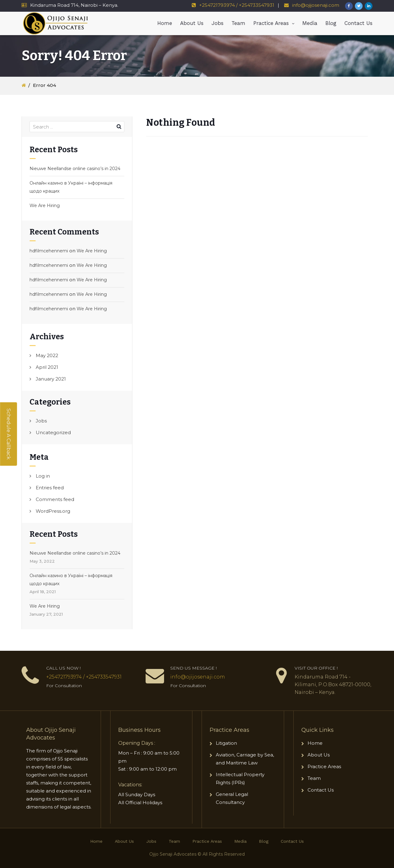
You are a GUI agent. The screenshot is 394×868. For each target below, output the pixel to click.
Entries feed (50, 488)
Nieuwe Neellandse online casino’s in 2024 (75, 169)
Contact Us (358, 23)
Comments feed (55, 499)
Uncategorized (53, 432)
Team (238, 23)
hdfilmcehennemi (49, 251)
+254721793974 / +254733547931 (237, 5)
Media (310, 23)
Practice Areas (271, 23)
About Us (192, 23)
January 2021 (51, 379)
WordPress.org (53, 511)
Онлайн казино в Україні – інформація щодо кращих (71, 187)
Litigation (226, 743)
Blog (331, 23)
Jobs (217, 23)
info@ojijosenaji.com (315, 5)
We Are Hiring (45, 206)
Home (165, 23)
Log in (43, 476)
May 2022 (47, 355)
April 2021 (47, 367)
